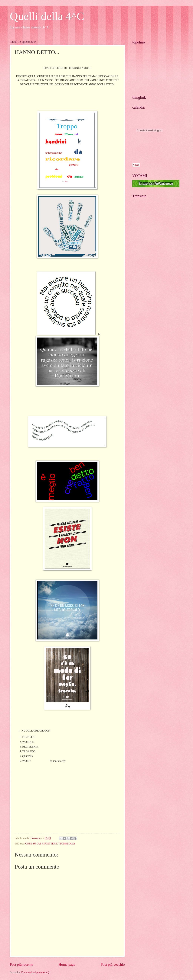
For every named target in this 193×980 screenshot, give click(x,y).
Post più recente (21, 964)
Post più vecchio (113, 964)
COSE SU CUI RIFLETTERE (41, 844)
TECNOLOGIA (67, 844)
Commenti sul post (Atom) (35, 972)
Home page (67, 964)
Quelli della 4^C (47, 16)
